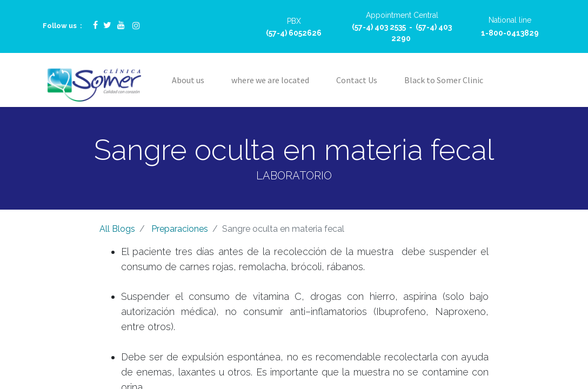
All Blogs (117, 229)
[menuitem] (188, 80)
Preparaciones (180, 229)
